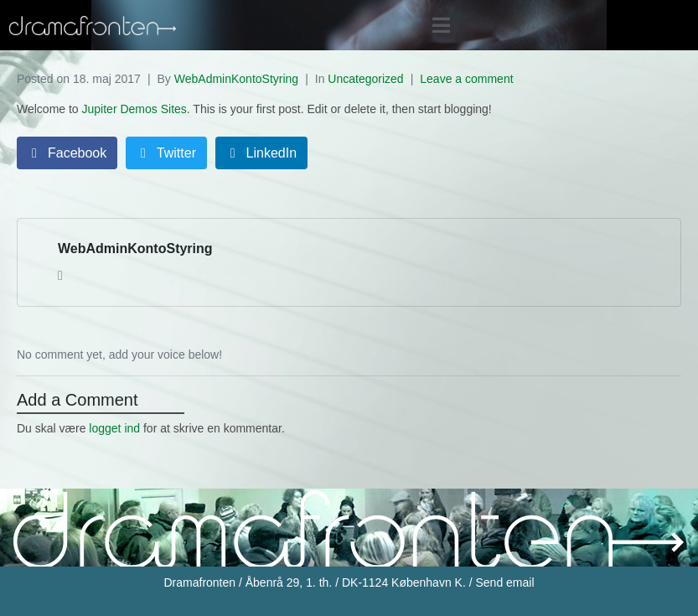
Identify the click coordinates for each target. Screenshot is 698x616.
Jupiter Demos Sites (134, 109)
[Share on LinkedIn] (262, 153)
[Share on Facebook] (67, 153)
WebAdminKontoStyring (236, 79)
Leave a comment (466, 79)
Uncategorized (365, 79)
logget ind (114, 428)
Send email (504, 582)
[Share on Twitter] (166, 153)
